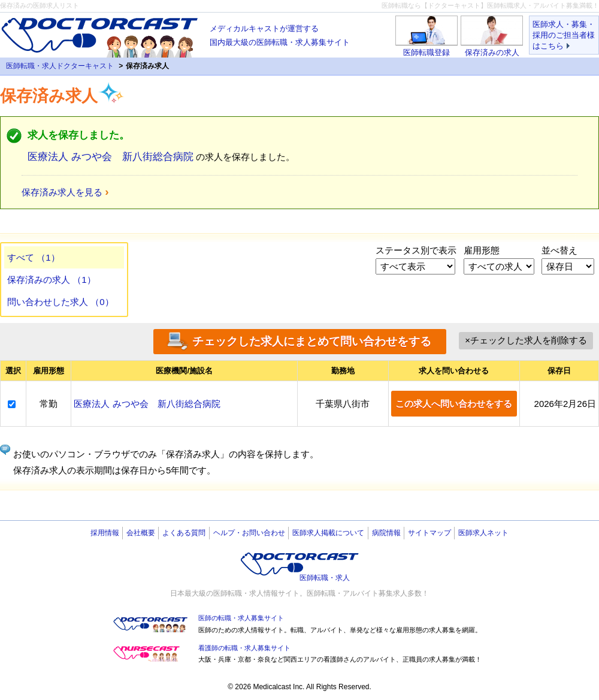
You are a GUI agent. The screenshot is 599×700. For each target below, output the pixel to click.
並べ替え (559, 250)
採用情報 (105, 533)
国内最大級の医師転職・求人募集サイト (280, 34)
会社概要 (141, 533)
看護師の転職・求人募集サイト (244, 648)
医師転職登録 (426, 52)
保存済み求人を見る (62, 192)
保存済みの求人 (492, 52)
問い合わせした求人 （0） (60, 302)
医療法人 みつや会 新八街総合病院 (111, 157)
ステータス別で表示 (416, 250)
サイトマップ (429, 533)
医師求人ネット (483, 533)
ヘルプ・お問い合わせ (249, 533)
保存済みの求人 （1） (52, 280)
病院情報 (386, 533)
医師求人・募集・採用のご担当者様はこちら (564, 35)
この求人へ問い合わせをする (454, 404)
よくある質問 (184, 533)
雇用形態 (482, 250)
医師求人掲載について (328, 533)
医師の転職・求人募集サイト (241, 618)
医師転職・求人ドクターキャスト (60, 66)
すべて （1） (34, 257)
